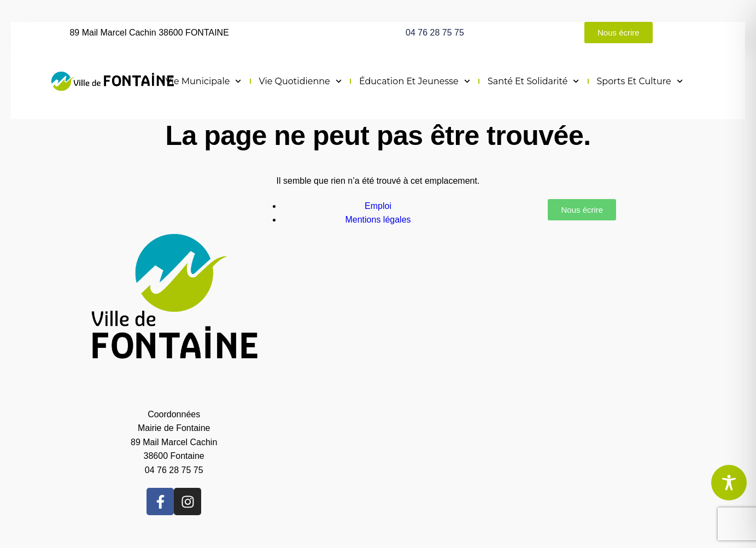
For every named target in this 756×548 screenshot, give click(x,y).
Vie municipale (204, 81)
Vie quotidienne (300, 81)
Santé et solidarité (534, 81)
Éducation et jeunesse (415, 81)
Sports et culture (640, 81)
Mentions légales (378, 220)
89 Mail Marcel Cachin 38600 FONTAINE (149, 33)
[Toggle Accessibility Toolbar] (729, 483)
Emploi (378, 206)
